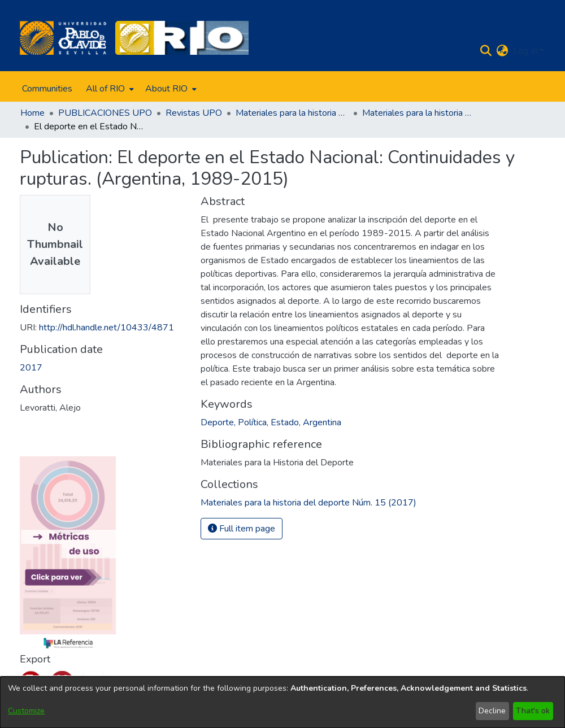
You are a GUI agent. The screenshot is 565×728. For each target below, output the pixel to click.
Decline (492, 711)
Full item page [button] (242, 529)
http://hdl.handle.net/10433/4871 (107, 328)
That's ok (533, 711)
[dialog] (282, 702)
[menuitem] (109, 89)
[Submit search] (486, 51)
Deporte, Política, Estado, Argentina (271, 422)
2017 (31, 368)
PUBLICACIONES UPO (105, 113)
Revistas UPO (194, 113)
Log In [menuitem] (525, 51)
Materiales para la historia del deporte (292, 113)
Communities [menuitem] (47, 89)
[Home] (63, 38)
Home (32, 113)
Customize (26, 711)
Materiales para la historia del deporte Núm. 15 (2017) (419, 113)
